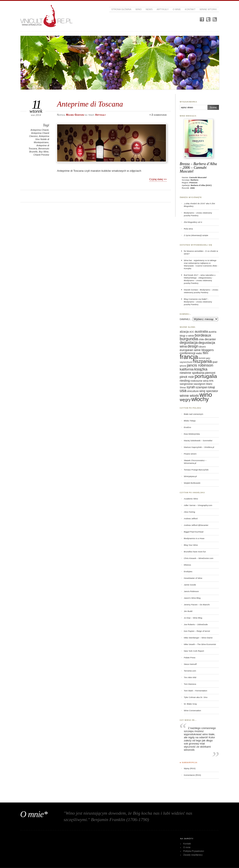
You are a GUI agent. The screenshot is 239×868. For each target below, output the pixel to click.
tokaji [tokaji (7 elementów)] (212, 387)
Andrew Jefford (191, 519)
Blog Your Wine (191, 545)
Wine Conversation (193, 710)
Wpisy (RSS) (190, 768)
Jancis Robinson (191, 591)
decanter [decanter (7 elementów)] (210, 339)
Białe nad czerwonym (194, 414)
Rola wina (188, 229)
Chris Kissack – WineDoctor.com (199, 558)
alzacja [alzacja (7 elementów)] (184, 332)
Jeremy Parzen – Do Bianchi (197, 605)
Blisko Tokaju (190, 421)
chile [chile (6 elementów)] (201, 339)
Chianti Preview (41, 155)
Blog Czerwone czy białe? (196, 299)
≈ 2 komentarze (158, 115)
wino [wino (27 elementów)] (206, 395)
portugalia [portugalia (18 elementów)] (206, 376)
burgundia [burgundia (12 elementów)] (189, 339)
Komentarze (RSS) (192, 775)
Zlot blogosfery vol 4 (193, 222)
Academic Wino (191, 499)
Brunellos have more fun (195, 552)
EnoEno (188, 427)
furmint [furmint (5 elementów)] (202, 358)
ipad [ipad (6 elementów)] (215, 362)
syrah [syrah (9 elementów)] (191, 387)
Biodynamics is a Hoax (194, 538)
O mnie (177, 9)
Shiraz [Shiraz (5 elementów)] (183, 387)
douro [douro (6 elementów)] (202, 347)
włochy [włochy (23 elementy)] (200, 399)
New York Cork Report (194, 651)
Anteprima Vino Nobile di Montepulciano (41, 139)
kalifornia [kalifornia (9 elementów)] (187, 369)
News (149, 9)
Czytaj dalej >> (158, 179)
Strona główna (121, 9)
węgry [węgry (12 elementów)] (185, 400)
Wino (139, 9)
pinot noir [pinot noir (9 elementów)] (187, 377)
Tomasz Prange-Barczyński (196, 470)
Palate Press (190, 658)
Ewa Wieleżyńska (192, 434)
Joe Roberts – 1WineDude (196, 624)
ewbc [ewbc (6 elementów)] (199, 353)
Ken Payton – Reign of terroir (197, 631)
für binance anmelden (194, 251)
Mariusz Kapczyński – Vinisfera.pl (199, 447)
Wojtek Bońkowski (192, 483)
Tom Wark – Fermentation (196, 691)
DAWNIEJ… (186, 319)
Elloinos (187, 565)
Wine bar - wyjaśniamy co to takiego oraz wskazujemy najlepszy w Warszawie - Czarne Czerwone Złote (201, 263)
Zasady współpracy (193, 855)
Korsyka (188, 268)
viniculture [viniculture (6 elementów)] (193, 391)
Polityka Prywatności (193, 851)
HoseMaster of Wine (193, 578)
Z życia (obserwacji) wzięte (196, 235)
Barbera (194, 180)
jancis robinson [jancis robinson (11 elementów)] (200, 365)
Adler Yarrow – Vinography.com (198, 505)
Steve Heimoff (190, 664)
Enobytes (188, 571)
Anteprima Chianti (40, 130)
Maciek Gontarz (191, 290)
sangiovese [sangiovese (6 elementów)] (186, 384)
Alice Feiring (190, 512)
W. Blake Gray (190, 704)
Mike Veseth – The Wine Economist (200, 644)
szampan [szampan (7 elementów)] (202, 387)
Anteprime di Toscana (90, 104)
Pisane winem (190, 454)
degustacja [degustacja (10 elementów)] (189, 343)
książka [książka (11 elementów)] (201, 369)
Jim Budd (188, 611)
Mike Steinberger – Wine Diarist (198, 638)
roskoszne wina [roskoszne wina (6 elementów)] (199, 381)
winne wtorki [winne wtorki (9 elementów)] (189, 396)
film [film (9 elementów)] (205, 353)
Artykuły (163, 9)
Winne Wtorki (208, 9)
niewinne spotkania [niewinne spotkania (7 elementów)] (192, 373)
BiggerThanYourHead (194, 532)
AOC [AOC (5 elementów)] (192, 332)
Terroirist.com (190, 671)
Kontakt (190, 9)
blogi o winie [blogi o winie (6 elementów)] (187, 336)
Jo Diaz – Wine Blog (193, 618)
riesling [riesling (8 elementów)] (185, 381)
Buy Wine (44, 152)
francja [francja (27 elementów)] (189, 357)
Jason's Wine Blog (192, 598)
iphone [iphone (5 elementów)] (183, 366)
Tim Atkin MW (190, 677)
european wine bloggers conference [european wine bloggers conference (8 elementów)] (197, 351)
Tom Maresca (190, 684)
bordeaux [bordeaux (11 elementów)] (203, 335)
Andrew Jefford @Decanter (196, 525)
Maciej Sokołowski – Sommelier (198, 441)
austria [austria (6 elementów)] (213, 332)
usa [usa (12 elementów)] (183, 391)
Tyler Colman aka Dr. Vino (196, 697)
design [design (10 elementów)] (193, 346)
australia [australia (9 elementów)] (201, 331)
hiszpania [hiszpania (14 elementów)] (202, 361)
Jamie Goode (190, 585)
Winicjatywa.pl (190, 476)
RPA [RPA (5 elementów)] (211, 381)
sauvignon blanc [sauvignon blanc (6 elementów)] (203, 384)
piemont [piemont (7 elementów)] (210, 373)
